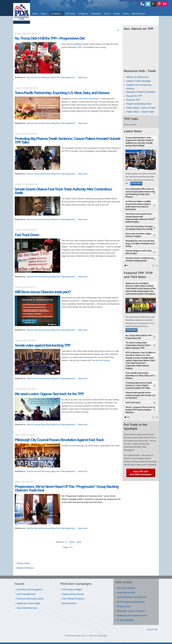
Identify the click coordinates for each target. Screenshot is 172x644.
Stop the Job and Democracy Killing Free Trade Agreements (51, 77)
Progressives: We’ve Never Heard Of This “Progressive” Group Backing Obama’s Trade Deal (67, 488)
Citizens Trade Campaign (138, 81)
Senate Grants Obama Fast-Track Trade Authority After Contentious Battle (63, 191)
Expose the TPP (134, 96)
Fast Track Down (27, 235)
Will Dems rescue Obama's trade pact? (43, 292)
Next (72, 542)
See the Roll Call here (101, 360)
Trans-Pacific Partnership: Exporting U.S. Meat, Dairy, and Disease (62, 93)
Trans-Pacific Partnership (88, 99)
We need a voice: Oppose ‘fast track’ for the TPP (49, 394)
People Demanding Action (139, 104)
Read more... (83, 77)
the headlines (76, 44)
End (79, 542)
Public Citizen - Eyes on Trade (141, 108)
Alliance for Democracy (137, 77)
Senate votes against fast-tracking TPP (43, 345)
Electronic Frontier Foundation (141, 92)
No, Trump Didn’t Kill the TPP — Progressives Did (50, 38)
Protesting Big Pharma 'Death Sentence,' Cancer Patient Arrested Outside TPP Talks (68, 140)
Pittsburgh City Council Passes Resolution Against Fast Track (59, 440)
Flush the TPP (133, 100)
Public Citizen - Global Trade (140, 112)
